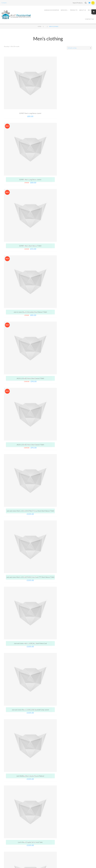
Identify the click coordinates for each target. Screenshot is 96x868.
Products (74, 10)
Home (40, 26)
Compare (4, 3)
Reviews (91, 10)
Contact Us (89, 19)
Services (64, 10)
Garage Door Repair (52, 10)
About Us (83, 10)
